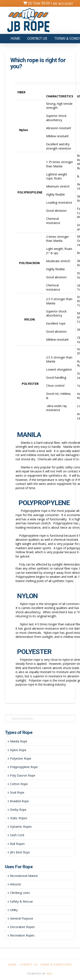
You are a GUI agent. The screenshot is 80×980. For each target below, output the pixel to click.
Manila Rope (17, 741)
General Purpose (20, 918)
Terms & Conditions (56, 965)
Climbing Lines (19, 893)
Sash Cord (16, 835)
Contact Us (29, 965)
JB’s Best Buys (19, 852)
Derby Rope (17, 810)
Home (13, 965)
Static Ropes (17, 818)
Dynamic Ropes (20, 827)
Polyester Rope (19, 758)
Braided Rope (18, 801)
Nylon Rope (17, 750)
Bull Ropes (16, 844)
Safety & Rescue (20, 901)
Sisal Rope (16, 792)
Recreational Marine (23, 876)
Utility (12, 910)
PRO (50, 974)
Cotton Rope (17, 784)
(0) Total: (39, 3)
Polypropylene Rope (23, 767)
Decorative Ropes (21, 927)
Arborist (14, 884)
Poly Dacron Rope (21, 775)
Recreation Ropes (21, 935)
